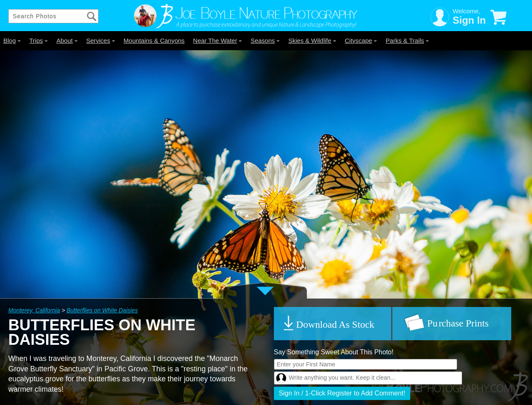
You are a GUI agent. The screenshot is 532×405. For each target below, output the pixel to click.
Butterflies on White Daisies (102, 310)
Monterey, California (34, 310)
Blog (12, 40)
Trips (38, 40)
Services (101, 40)
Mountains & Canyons (154, 40)
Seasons (265, 40)
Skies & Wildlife (312, 40)
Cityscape (361, 40)
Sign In (469, 20)
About (67, 40)
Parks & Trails (408, 40)
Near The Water (218, 40)
